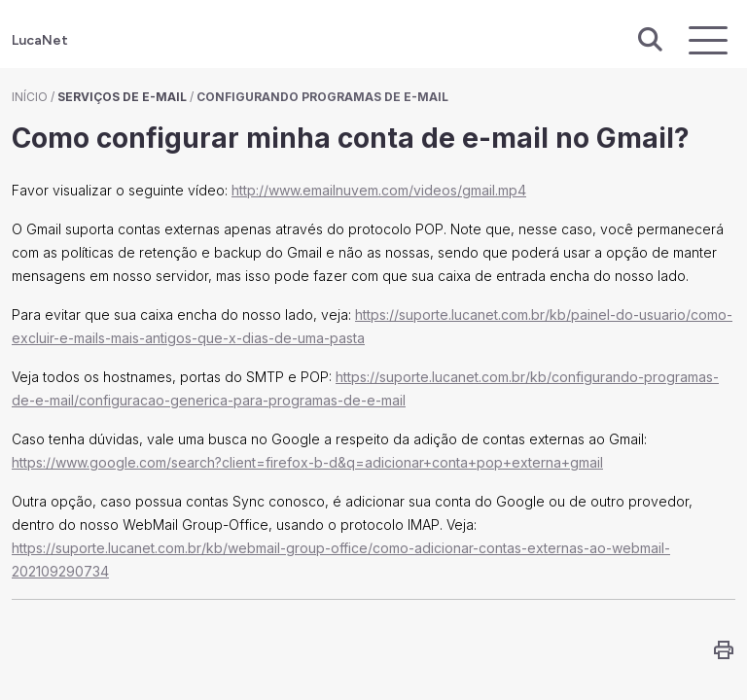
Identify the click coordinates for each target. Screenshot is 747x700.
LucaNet (40, 40)
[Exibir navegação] (708, 40)
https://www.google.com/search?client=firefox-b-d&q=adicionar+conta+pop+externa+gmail (307, 462)
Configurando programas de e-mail (322, 97)
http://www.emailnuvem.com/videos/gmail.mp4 (379, 190)
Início (30, 97)
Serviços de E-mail (122, 97)
